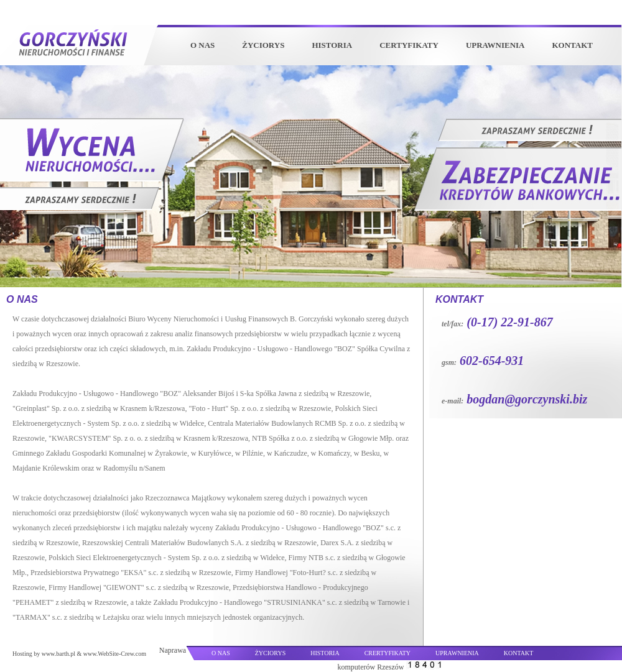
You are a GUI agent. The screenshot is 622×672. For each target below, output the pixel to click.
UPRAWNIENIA (495, 45)
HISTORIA (332, 45)
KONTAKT (573, 45)
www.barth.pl (58, 654)
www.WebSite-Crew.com (115, 654)
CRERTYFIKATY (388, 653)
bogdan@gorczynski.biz (527, 399)
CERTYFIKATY (409, 45)
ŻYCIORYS (263, 45)
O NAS (202, 45)
